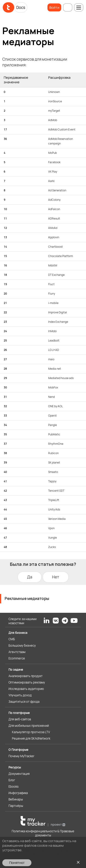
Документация (19, 774)
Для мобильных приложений (29, 726)
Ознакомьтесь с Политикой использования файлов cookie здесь (35, 852)
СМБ (12, 639)
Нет (56, 577)
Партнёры (16, 806)
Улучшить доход (20, 695)
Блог (12, 780)
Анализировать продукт (26, 676)
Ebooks (14, 787)
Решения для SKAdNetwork (31, 738)
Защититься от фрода (24, 702)
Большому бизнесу (22, 646)
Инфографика (18, 793)
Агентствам (17, 652)
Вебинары (16, 799)
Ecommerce (17, 658)
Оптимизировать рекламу (27, 682)
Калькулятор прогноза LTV (31, 732)
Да (30, 577)
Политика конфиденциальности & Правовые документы (43, 833)
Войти (54, 7)
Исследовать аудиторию (26, 689)
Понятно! (17, 863)
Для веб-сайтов (20, 719)
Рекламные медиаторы (27, 598)
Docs (21, 7)
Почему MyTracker (21, 756)
